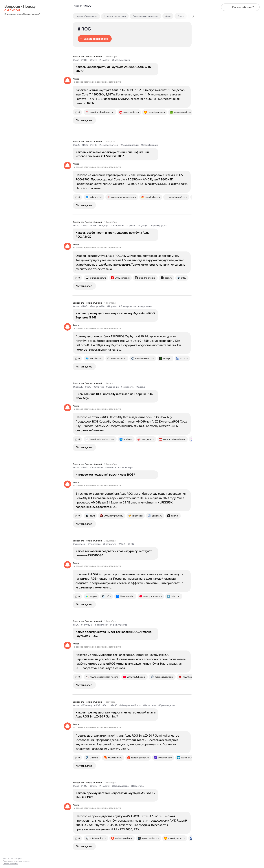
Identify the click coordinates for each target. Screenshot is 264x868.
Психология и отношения (146, 16)
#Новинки (111, 467)
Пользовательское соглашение (16, 861)
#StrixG (93, 60)
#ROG (84, 60)
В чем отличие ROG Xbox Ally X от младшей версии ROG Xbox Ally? (114, 396)
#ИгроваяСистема (109, 145)
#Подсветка (94, 544)
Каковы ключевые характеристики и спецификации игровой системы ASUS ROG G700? (112, 154)
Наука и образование (86, 16)
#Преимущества (159, 226)
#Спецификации (149, 145)
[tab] (94, 16)
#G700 (94, 145)
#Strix (105, 705)
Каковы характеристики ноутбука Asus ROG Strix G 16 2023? (113, 69)
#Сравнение (112, 387)
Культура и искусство (115, 16)
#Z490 (114, 705)
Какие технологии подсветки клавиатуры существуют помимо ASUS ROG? (114, 553)
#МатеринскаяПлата (130, 705)
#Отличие (99, 387)
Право (181, 16)
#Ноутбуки (87, 625)
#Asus (76, 60)
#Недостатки (145, 306)
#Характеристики (121, 60)
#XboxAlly (78, 387)
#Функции (143, 226)
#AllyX (93, 226)
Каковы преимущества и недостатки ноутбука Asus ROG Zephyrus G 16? (115, 315)
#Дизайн (131, 226)
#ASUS (76, 145)
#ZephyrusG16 (97, 306)
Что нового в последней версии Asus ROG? (105, 475)
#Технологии (117, 226)
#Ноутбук (104, 60)
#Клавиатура (109, 544)
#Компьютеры (125, 467)
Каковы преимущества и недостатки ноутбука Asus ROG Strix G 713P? (115, 795)
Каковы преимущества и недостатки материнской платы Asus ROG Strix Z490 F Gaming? (115, 714)
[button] (95, 39)
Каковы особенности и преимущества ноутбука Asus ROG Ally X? (112, 235)
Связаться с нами (10, 864)
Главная (77, 6)
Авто (168, 16)
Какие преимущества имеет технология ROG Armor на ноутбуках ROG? (114, 634)
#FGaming (87, 705)
